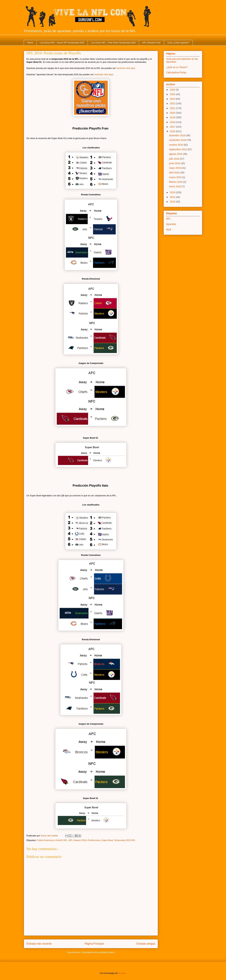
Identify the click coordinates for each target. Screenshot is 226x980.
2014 (173, 197)
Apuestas (171, 224)
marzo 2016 (176, 177)
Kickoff (59, 840)
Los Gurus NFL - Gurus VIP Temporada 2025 (62, 43)
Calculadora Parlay (176, 72)
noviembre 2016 (178, 140)
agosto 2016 (176, 154)
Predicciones (94, 840)
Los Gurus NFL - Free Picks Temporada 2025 (113, 43)
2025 (173, 90)
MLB (169, 230)
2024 (173, 94)
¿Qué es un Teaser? (177, 67)
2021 (173, 108)
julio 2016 (175, 159)
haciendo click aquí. (126, 68)
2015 (173, 192)
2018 (173, 122)
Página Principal (94, 944)
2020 (173, 113)
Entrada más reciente (39, 944)
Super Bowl (107, 840)
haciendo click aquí (104, 74)
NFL (65, 840)
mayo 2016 (175, 168)
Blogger (122, 973)
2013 (173, 202)
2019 (173, 117)
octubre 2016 (176, 145)
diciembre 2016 (178, 135)
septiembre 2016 (178, 149)
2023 (173, 99)
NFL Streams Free (152, 43)
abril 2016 (175, 173)
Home (30, 43)
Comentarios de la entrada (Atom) (98, 952)
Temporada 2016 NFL (125, 840)
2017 (173, 127)
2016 (173, 131)
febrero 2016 (176, 182)
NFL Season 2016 (78, 840)
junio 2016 (175, 163)
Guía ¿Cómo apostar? (178, 43)
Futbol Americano (45, 840)
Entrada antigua (146, 944)
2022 (173, 103)
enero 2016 (175, 186)
